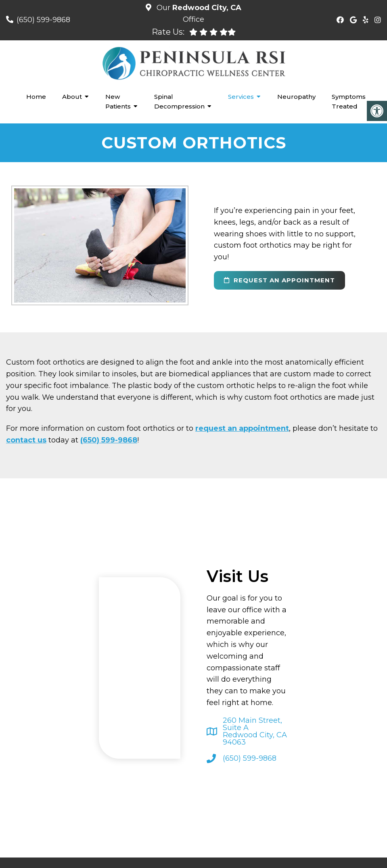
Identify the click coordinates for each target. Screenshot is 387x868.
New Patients (118, 101)
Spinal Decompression (179, 101)
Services (241, 97)
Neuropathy (296, 97)
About (72, 97)
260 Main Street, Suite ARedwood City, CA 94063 (255, 731)
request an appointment (279, 280)
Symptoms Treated (349, 101)
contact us (26, 440)
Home (36, 97)
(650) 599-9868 (43, 20)
